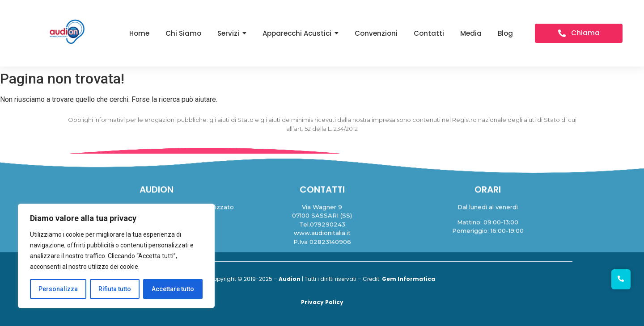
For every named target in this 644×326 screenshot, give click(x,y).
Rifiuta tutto (115, 289)
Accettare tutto (173, 289)
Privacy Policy (322, 302)
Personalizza (58, 289)
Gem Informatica (409, 279)
